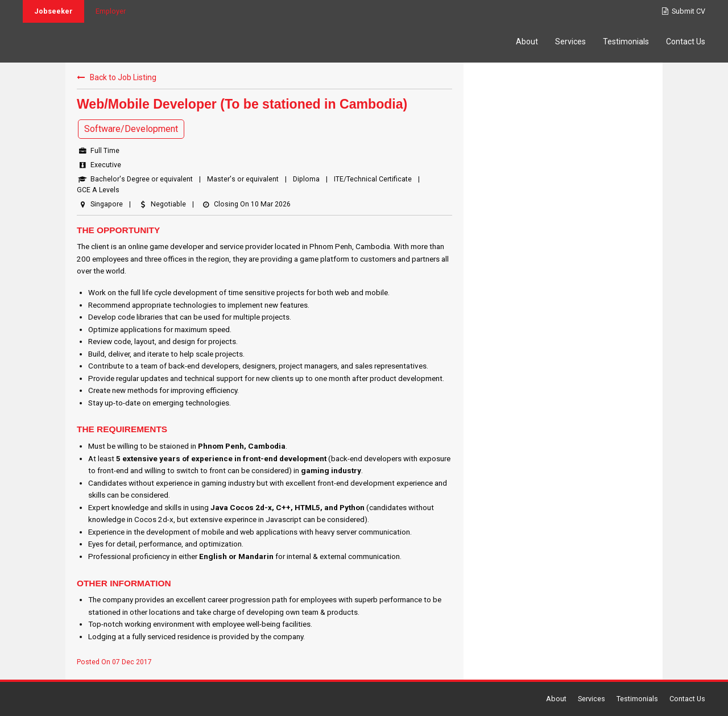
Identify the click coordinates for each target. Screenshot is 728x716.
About (527, 42)
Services (570, 42)
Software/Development (131, 129)
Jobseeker (53, 11)
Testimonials (626, 42)
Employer (111, 11)
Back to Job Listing (117, 77)
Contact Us (686, 42)
